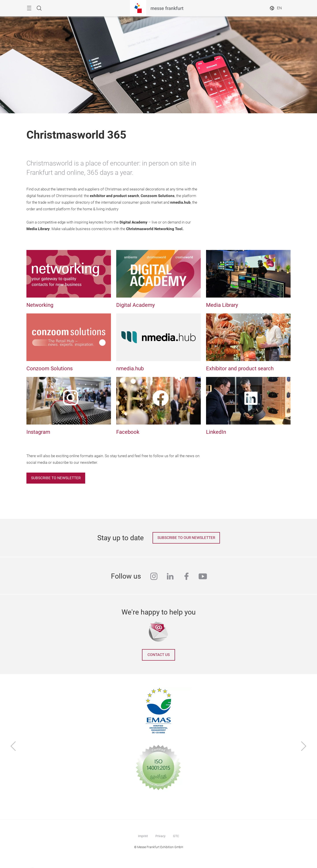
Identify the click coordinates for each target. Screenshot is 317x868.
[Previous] (13, 747)
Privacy (160, 836)
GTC (176, 836)
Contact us (159, 655)
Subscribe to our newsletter (186, 538)
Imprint (143, 836)
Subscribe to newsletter (56, 478)
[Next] (304, 747)
